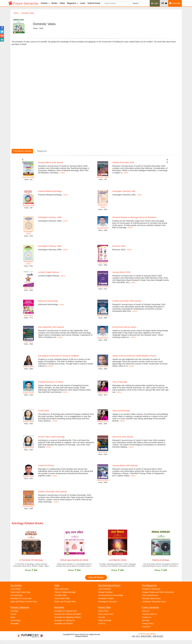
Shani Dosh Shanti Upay (21, 593)
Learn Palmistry (105, 590)
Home (16, 13)
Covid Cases (44, 411)
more (63, 173)
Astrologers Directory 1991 (124, 191)
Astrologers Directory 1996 (50, 217)
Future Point (103, 612)
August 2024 (28, 366)
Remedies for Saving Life (65, 621)
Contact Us (147, 618)
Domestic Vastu (28, 13)
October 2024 (103, 315)
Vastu (13, 618)
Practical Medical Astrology (50, 191)
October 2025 (103, 177)
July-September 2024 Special (51, 327)
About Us (146, 612)
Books (55, 3)
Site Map (146, 621)
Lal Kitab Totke (60, 596)
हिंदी (164, 3)
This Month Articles (22, 151)
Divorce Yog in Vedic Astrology (51, 437)
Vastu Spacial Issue (150, 596)
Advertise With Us (149, 615)
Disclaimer (146, 627)
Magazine (73, 3)
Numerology (16, 621)
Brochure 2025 (119, 246)
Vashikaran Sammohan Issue (154, 602)
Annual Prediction (105, 593)
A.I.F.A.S (102, 624)
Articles (45, 3)
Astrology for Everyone (108, 602)
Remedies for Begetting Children (68, 618)
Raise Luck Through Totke (65, 602)
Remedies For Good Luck (21, 599)
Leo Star (102, 618)
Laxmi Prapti (16, 590)
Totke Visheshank (62, 590)
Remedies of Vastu (106, 599)
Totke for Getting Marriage (65, 593)
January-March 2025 (121, 272)
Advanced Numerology (48, 301)
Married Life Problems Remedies (68, 615)
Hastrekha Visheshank (151, 590)
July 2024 (28, 342)
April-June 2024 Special (123, 437)
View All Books (96, 578)
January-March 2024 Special (125, 465)
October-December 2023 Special (52, 492)
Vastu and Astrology (121, 411)
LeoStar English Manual (48, 272)
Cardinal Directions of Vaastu (51, 382)
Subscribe (175, 3)
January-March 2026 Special (51, 162)
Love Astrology (17, 596)
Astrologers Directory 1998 (50, 246)
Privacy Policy (148, 624)
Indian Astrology (105, 621)
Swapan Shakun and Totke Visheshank (158, 593)
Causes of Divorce (46, 465)
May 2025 (103, 263)
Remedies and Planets (64, 624)
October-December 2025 (123, 162)
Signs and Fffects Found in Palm (24, 602)
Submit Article (94, 3)
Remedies (15, 624)
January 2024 (103, 480)
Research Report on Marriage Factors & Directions (134, 217)
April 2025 (28, 315)
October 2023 (28, 506)
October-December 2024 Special (127, 301)
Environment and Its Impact (124, 327)
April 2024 (103, 452)
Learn (83, 3)
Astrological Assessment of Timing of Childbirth (59, 356)
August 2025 (103, 228)
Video (62, 3)
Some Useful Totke (62, 599)
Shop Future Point (106, 615)
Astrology (14, 612)
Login (155, 3)
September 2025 (103, 206)
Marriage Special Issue (151, 599)
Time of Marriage (120, 382)
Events (13, 615)
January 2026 (28, 177)
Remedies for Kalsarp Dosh (66, 612)
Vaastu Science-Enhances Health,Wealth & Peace (134, 356)
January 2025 (103, 286)
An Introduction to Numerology (111, 596)
